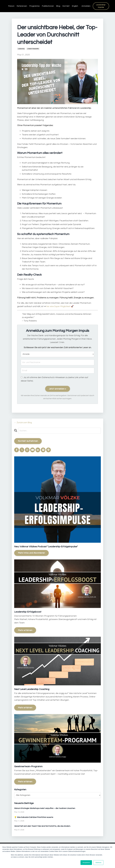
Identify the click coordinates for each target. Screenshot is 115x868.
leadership (21, 49)
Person (11, 6)
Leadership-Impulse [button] (101, 6)
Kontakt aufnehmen (28, 441)
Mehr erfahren (25, 631)
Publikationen (48, 6)
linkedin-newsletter (33, 49)
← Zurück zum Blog (23, 423)
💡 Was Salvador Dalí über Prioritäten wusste (34, 817)
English (75, 6)
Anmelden (86, 6)
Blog (58, 6)
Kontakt (66, 6)
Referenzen (22, 6)
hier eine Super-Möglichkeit (59, 306)
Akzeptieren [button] (86, 863)
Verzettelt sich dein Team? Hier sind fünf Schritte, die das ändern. (42, 826)
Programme (35, 6)
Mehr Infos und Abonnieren (31, 553)
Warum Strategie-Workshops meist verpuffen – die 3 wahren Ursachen (45, 809)
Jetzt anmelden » (58, 389)
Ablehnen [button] (98, 863)
